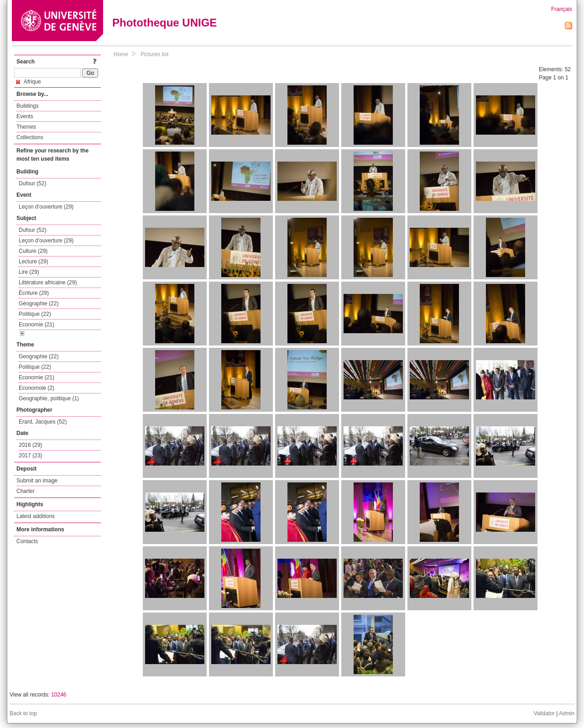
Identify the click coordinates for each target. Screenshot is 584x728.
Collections (30, 137)
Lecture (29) (34, 262)
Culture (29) (33, 251)
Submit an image (37, 481)
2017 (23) (30, 456)
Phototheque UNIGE (164, 23)
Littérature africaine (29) (48, 283)
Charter (26, 491)
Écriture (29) (34, 293)
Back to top (23, 713)
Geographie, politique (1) (49, 398)
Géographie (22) (39, 304)
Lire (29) (29, 272)
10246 (59, 695)
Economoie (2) (36, 388)
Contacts (27, 541)
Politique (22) (35, 314)
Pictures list (154, 54)
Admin (567, 713)
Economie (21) (36, 325)
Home (121, 54)
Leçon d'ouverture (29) (46, 207)
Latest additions (36, 516)
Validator (544, 713)
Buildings (28, 106)
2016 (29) (30, 445)
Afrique (29, 82)
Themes (26, 127)
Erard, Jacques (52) (43, 422)
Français (562, 9)
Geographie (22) (39, 356)
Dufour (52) (33, 183)
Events (25, 116)
